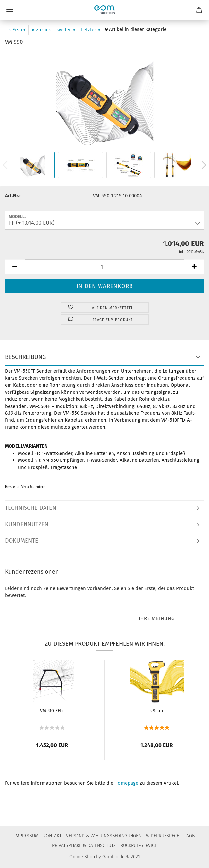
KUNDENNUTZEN (27, 524)
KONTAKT (52, 836)
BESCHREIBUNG (25, 357)
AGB (191, 836)
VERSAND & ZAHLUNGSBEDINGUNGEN (104, 836)
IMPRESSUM (26, 836)
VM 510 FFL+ (52, 711)
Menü (10, 10)
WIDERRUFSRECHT (164, 836)
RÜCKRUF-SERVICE (139, 846)
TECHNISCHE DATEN (31, 508)
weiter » (66, 30)
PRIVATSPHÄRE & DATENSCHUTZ (84, 846)
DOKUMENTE (22, 541)
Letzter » (91, 30)
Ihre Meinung (157, 618)
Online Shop (82, 857)
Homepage (126, 783)
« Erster (17, 30)
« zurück (41, 30)
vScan (157, 711)
